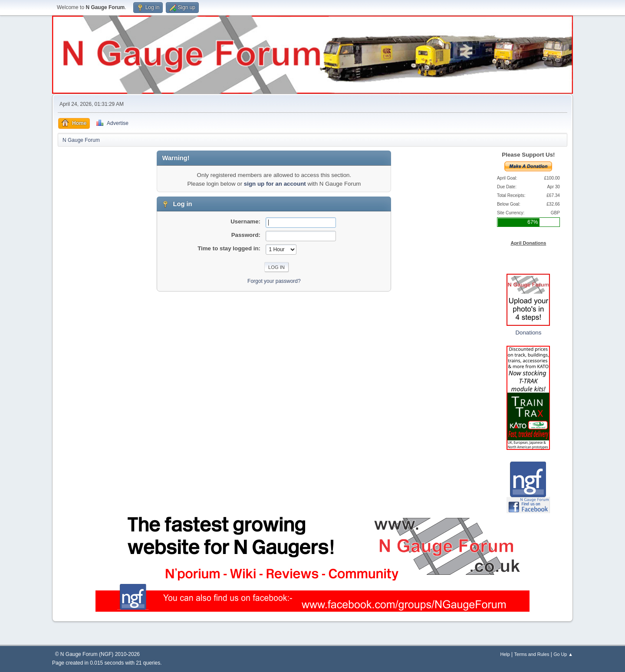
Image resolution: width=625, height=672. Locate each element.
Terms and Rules (532, 654)
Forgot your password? (274, 281)
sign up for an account (275, 184)
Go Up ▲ (563, 654)
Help (505, 654)
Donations (528, 333)
